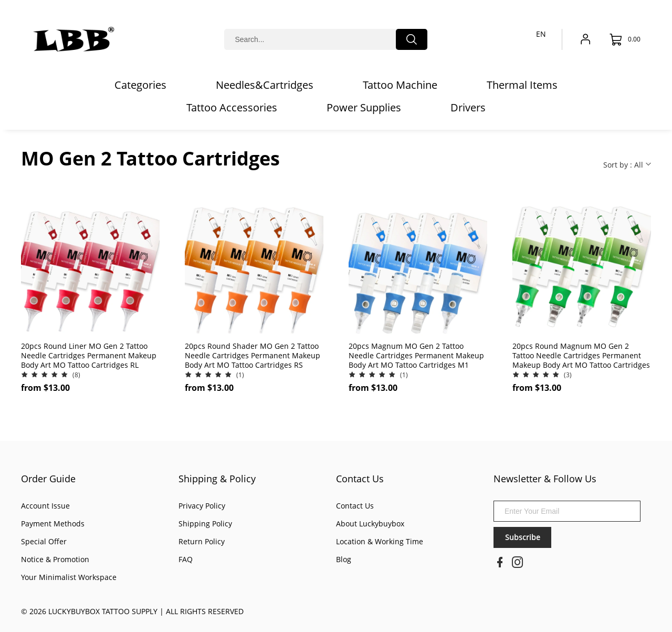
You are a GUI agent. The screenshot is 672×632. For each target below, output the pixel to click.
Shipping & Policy (217, 479)
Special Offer (44, 541)
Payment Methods (53, 524)
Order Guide (48, 479)
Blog (344, 559)
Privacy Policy (202, 506)
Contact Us (360, 479)
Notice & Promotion (55, 559)
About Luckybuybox (370, 524)
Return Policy (202, 541)
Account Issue (45, 506)
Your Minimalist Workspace (69, 577)
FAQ (186, 559)
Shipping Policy (205, 524)
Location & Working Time (380, 541)
